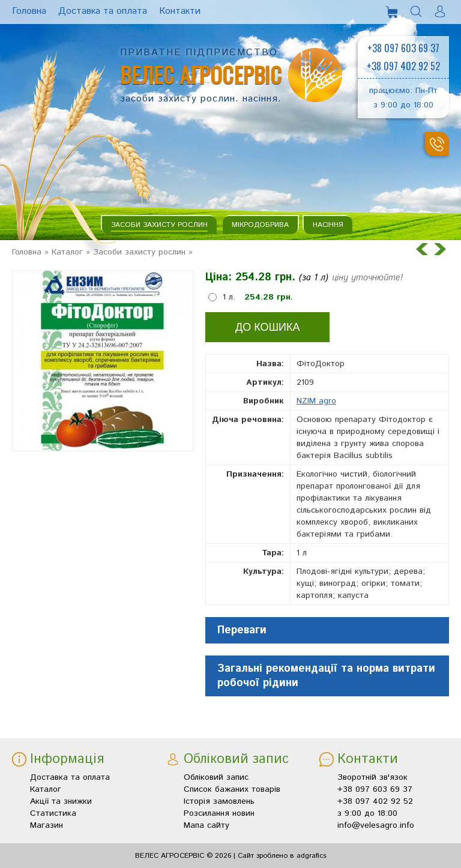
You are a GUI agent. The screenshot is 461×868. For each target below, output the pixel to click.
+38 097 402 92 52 (403, 66)
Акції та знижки (61, 801)
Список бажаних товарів (232, 789)
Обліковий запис (216, 777)
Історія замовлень (219, 801)
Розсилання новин (219, 813)
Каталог (67, 252)
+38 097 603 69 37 (403, 48)
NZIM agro (316, 401)
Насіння (328, 225)
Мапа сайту (206, 825)
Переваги (242, 630)
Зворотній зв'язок (372, 777)
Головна (27, 252)
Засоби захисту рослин (159, 225)
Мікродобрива (260, 225)
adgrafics (312, 856)
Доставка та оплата (70, 777)
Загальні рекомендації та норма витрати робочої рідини (326, 676)
